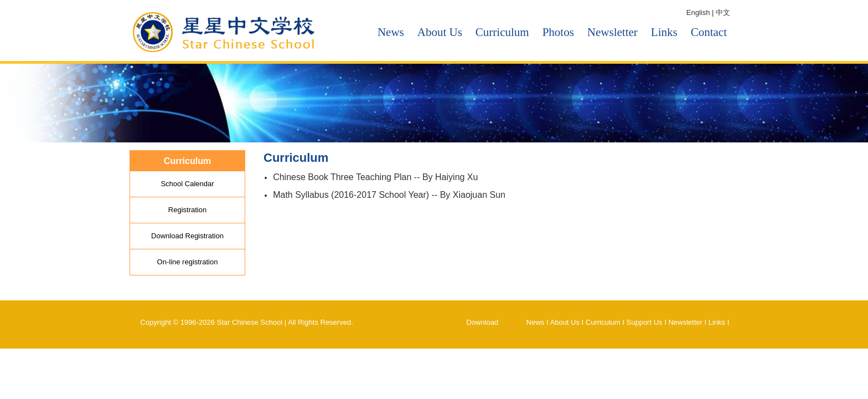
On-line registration (188, 262)
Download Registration (187, 236)
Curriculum (502, 32)
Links (664, 32)
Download (482, 322)
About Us (440, 32)
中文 (723, 12)
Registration (187, 210)
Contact (709, 32)
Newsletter (613, 32)
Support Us (645, 322)
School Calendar (187, 184)
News (391, 32)
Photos (558, 32)
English (698, 12)
